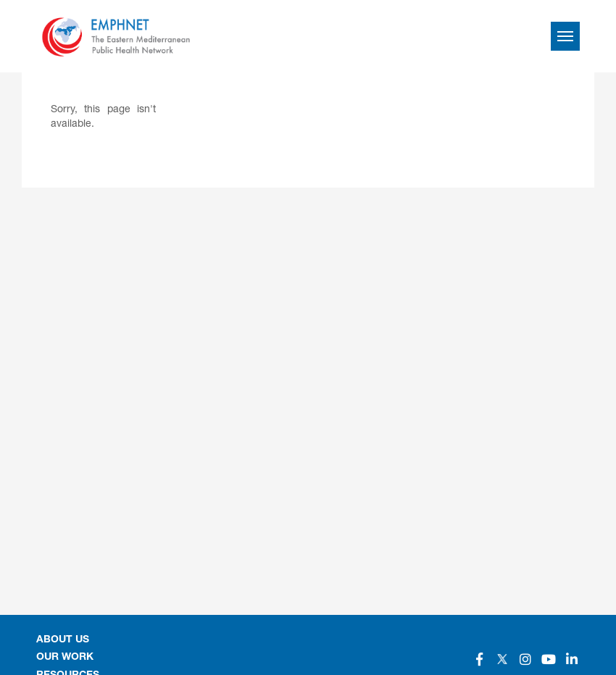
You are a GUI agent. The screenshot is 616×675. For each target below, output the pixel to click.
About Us (63, 640)
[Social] (479, 659)
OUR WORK (65, 658)
